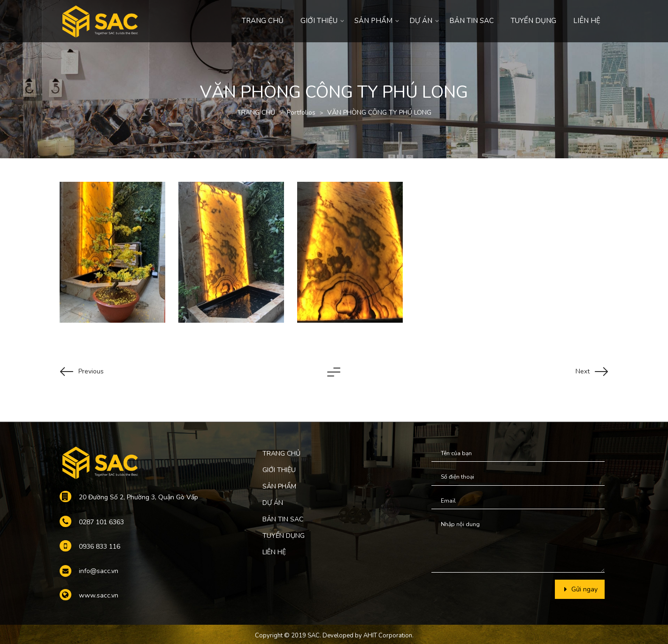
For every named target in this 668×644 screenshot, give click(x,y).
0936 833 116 (100, 547)
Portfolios (301, 113)
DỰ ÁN (421, 21)
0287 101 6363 (101, 522)
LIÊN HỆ (587, 21)
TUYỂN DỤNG (534, 21)
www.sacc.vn (99, 595)
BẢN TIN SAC (472, 21)
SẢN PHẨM (373, 21)
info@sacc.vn (99, 571)
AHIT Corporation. (388, 636)
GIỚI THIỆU (319, 21)
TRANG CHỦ (263, 21)
